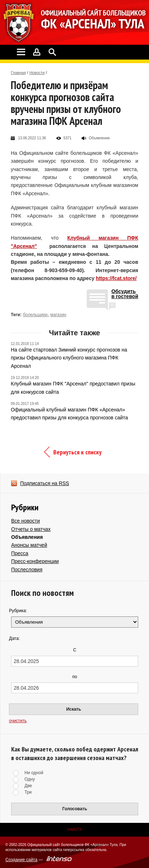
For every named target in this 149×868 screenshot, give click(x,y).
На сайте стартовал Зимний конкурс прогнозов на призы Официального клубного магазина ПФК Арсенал (69, 358)
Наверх (74, 830)
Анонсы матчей (29, 545)
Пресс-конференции (35, 561)
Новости (37, 73)
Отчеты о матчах (31, 529)
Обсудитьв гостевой (125, 294)
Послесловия (27, 570)
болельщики (35, 315)
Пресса (20, 553)
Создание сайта (21, 860)
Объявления (27, 537)
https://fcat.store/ (116, 278)
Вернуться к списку (77, 452)
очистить (18, 721)
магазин (58, 315)
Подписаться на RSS (45, 483)
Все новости (26, 521)
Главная (18, 73)
